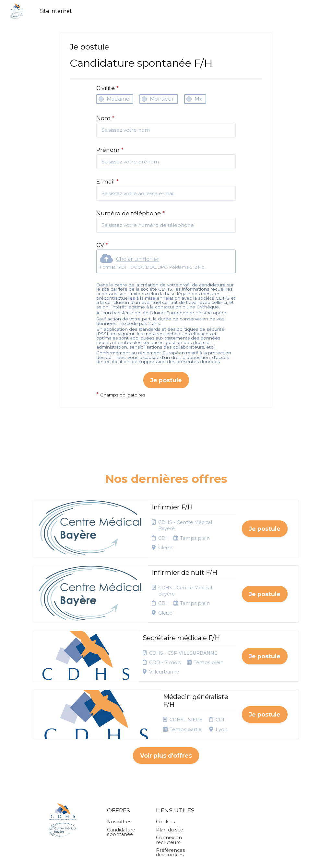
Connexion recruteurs (169, 782)
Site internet (56, 11)
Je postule (166, 380)
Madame (118, 99)
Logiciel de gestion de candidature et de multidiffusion (166, 856)
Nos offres (119, 764)
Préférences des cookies (170, 795)
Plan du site (170, 772)
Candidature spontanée (121, 774)
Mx (198, 99)
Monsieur (162, 99)
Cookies (165, 764)
